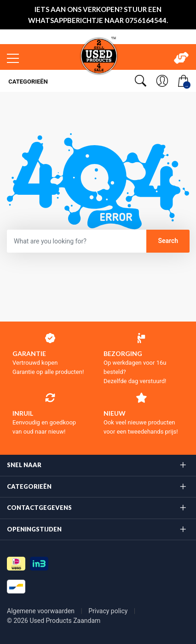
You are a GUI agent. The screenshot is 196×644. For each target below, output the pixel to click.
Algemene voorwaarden (42, 611)
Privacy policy (109, 611)
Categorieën (27, 82)
